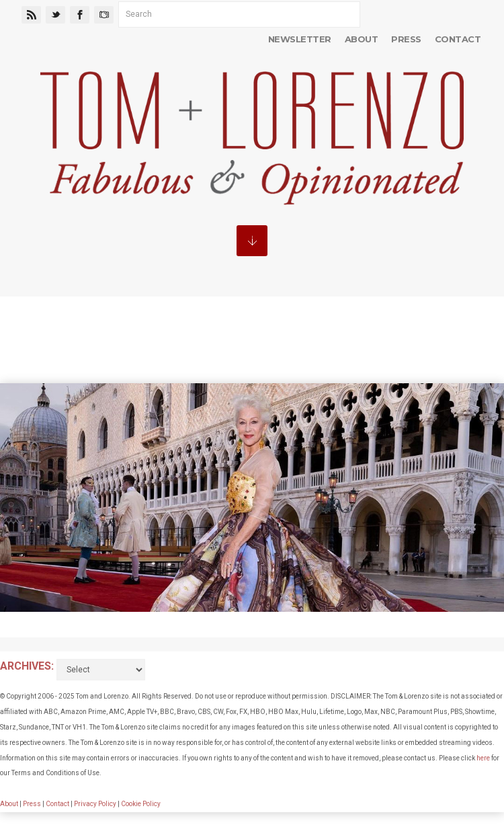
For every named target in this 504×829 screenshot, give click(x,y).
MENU (252, 241)
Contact (458, 39)
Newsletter (300, 39)
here (483, 758)
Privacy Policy (95, 804)
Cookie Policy (141, 804)
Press (406, 39)
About (361, 39)
